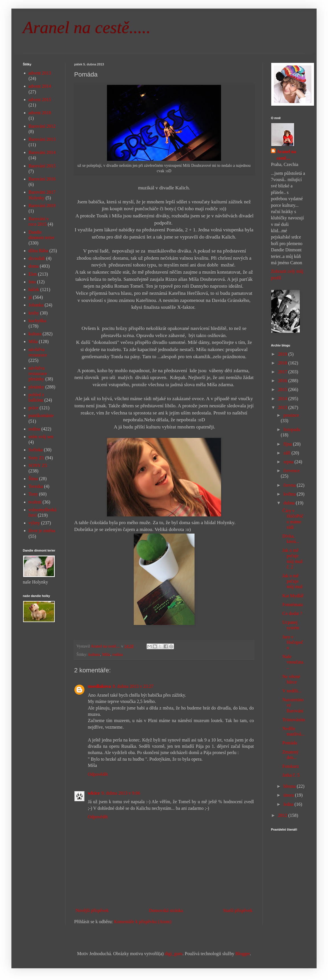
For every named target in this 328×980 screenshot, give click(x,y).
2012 (283, 815)
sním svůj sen (41, 437)
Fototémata (293, 605)
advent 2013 (40, 73)
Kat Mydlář (293, 596)
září (287, 453)
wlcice (94, 793)
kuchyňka (37, 321)
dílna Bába (38, 251)
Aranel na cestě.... (286, 155)
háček (34, 289)
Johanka (36, 305)
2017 (283, 372)
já (30, 297)
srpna (289, 462)
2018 (283, 363)
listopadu (292, 429)
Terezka (36, 486)
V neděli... (292, 691)
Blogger (243, 954)
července (292, 471)
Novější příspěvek (92, 910)
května (290, 494)
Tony (33, 494)
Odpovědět (98, 774)
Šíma (33, 479)
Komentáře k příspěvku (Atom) (143, 922)
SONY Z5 (38, 465)
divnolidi (37, 258)
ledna (289, 804)
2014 (283, 399)
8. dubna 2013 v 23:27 (133, 686)
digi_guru (174, 954)
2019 (283, 354)
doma (34, 266)
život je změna (42, 531)
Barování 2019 (42, 206)
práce (34, 408)
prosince (291, 415)
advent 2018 (40, 113)
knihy (34, 313)
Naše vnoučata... (293, 662)
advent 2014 (40, 86)
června (290, 485)
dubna (290, 503)
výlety (34, 523)
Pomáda (290, 743)
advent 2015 (40, 100)
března (290, 786)
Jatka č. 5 (291, 775)
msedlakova (99, 686)
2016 (283, 381)
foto (32, 282)
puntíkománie (41, 415)
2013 (283, 407)
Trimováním (294, 720)
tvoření (35, 502)
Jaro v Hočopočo (293, 642)
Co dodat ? (292, 613)
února (289, 795)
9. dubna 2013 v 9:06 (121, 793)
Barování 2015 (42, 166)
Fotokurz (291, 766)
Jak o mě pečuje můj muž (292, 581)
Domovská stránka (166, 910)
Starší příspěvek (238, 910)
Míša (106, 654)
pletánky (36, 387)
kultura (94, 654)
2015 (283, 389)
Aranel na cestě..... (87, 27)
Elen (33, 274)
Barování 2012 (42, 126)
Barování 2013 (42, 139)
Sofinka (36, 450)
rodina (118, 654)
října (288, 444)
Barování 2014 (42, 152)
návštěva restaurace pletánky (38, 373)
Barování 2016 (42, 179)
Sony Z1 (36, 458)
